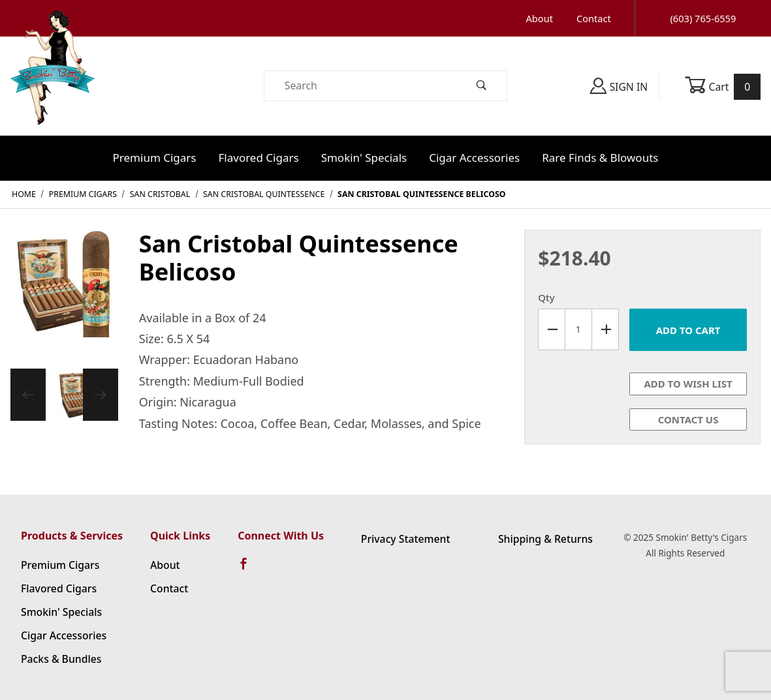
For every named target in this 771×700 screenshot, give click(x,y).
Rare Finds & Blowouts (600, 158)
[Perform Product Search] (482, 86)
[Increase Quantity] (606, 329)
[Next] (101, 395)
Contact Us (688, 419)
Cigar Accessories (474, 158)
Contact (594, 18)
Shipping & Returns (545, 539)
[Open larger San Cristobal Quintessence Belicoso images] (64, 292)
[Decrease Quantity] (551, 329)
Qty (546, 297)
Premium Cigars (155, 158)
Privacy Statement (406, 539)
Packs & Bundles (61, 659)
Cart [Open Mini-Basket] (723, 86)
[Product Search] (360, 86)
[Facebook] (249, 570)
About (540, 18)
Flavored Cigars (259, 158)
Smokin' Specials (364, 158)
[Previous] (28, 395)
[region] (64, 395)
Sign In (619, 86)
